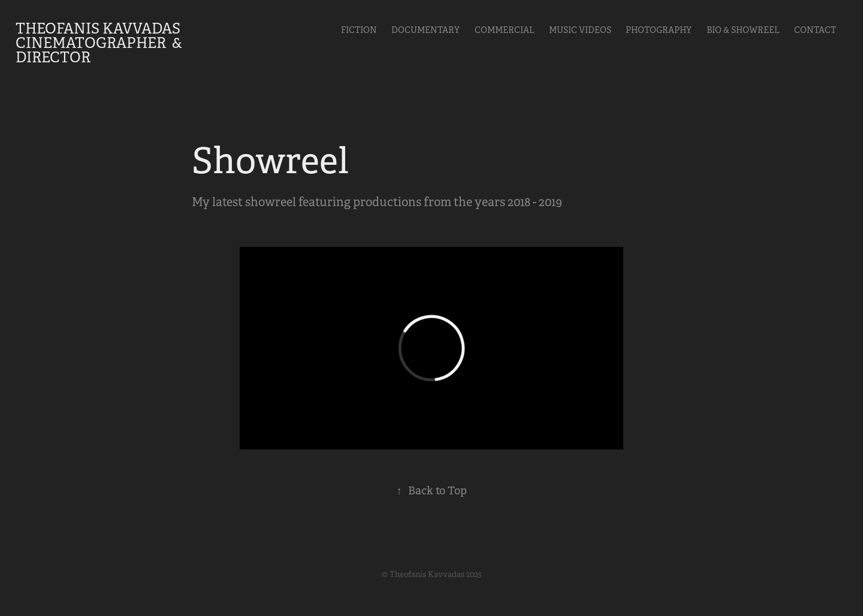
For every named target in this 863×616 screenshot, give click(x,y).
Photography (659, 30)
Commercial (505, 30)
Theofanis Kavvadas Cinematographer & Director (100, 43)
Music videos (580, 30)
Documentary (426, 30)
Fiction (359, 30)
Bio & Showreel (743, 30)
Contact (815, 30)
